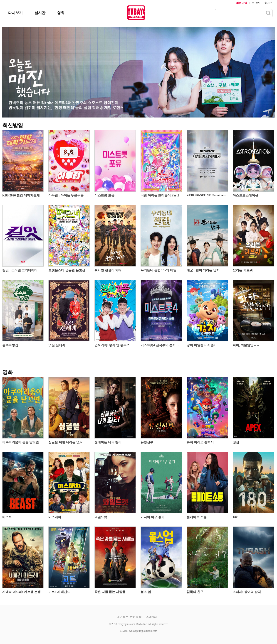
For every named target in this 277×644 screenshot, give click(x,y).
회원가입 (242, 3)
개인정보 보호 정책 (129, 617)
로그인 (256, 3)
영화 (61, 13)
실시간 (40, 13)
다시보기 (15, 13)
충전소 (268, 3)
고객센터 (151, 617)
